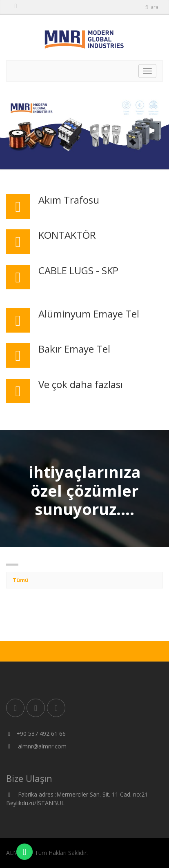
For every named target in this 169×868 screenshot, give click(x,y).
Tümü (21, 580)
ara (151, 7)
